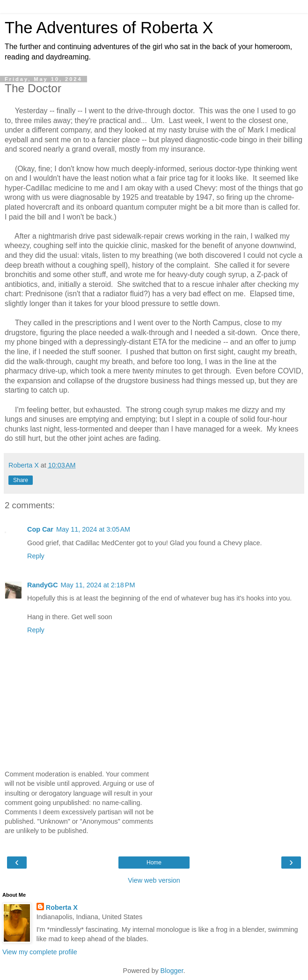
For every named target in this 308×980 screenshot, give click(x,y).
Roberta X (62, 907)
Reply (36, 556)
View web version (154, 880)
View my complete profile (40, 952)
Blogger (172, 971)
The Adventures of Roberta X (109, 28)
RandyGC (43, 585)
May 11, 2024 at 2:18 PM (98, 585)
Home (154, 863)
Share (21, 480)
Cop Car (40, 529)
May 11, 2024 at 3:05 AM (93, 529)
